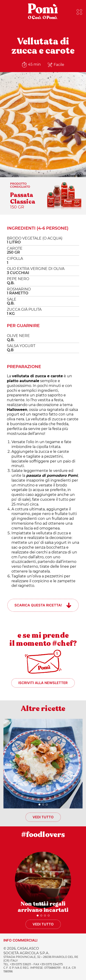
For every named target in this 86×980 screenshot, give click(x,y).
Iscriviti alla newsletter (43, 683)
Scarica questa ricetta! (38, 605)
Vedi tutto (43, 817)
